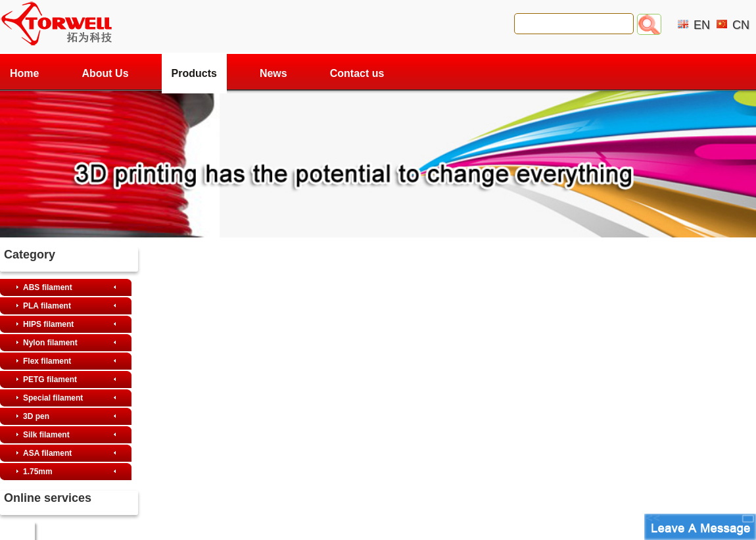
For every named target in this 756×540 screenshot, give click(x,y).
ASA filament (47, 453)
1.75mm (38, 472)
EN (702, 25)
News (273, 73)
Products (194, 73)
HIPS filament (48, 324)
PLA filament (47, 306)
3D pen (36, 416)
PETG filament (50, 380)
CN (741, 25)
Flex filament (47, 361)
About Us (105, 73)
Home (24, 73)
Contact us (357, 73)
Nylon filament (50, 343)
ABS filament (48, 287)
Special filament (53, 398)
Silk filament (46, 435)
